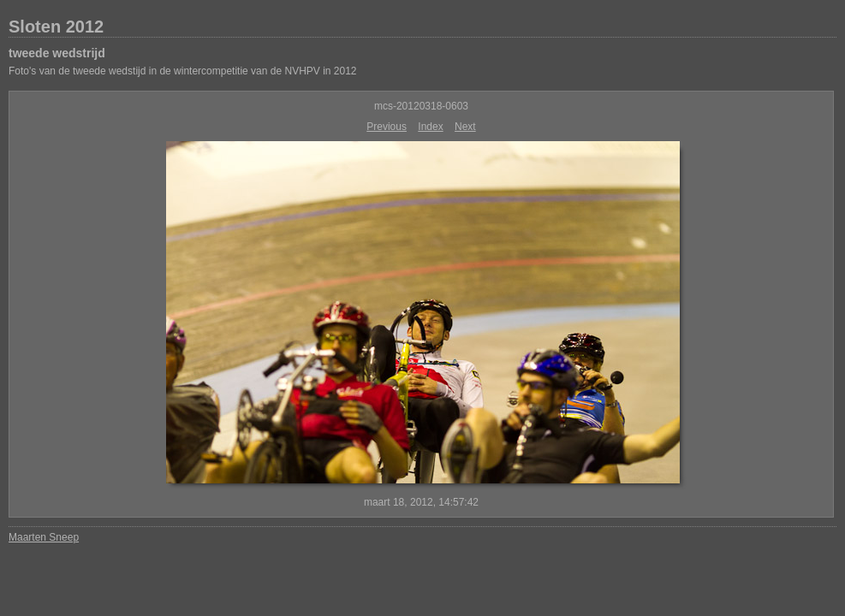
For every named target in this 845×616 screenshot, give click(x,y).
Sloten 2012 (56, 27)
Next (465, 127)
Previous (387, 127)
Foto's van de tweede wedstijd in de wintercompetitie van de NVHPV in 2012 (183, 71)
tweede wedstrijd (57, 53)
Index (430, 127)
